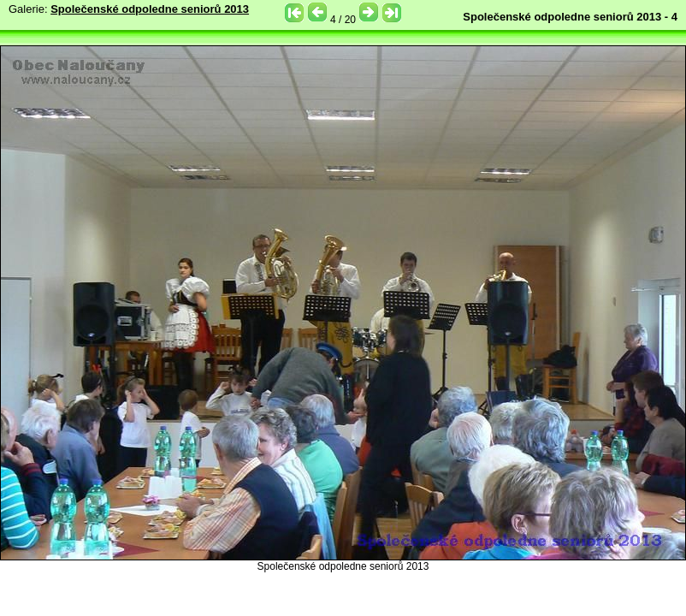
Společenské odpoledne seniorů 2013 (150, 9)
